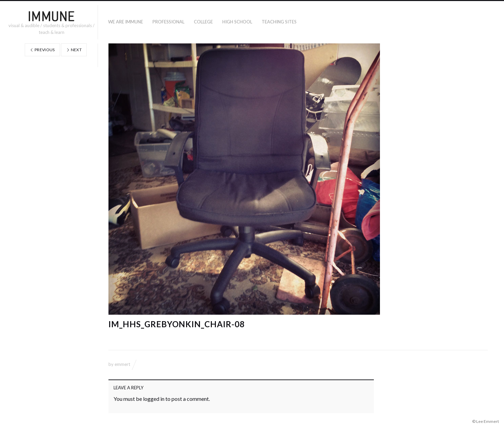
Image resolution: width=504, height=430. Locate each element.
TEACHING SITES (279, 22)
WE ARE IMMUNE (126, 22)
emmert (122, 364)
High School (237, 22)
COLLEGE (203, 22)
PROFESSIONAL (168, 22)
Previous (42, 50)
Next (74, 50)
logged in (154, 399)
